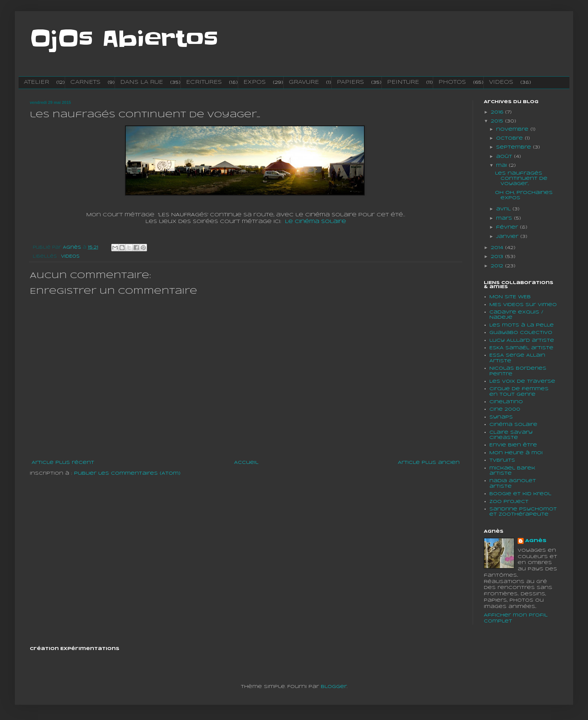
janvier (508, 237)
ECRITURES (204, 82)
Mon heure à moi (516, 453)
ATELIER (36, 82)
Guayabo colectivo (521, 333)
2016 (498, 112)
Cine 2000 (505, 409)
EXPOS (255, 82)
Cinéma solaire (513, 425)
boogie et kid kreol (520, 494)
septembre (514, 147)
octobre (510, 138)
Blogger (334, 687)
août (505, 157)
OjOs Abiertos (124, 39)
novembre (513, 129)
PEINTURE (403, 82)
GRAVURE (304, 82)
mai (502, 165)
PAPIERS (350, 82)
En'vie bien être (513, 445)
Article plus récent (63, 463)
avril (504, 209)
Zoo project (509, 502)
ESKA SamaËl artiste (521, 348)
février (508, 227)
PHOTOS (452, 82)
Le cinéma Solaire (316, 222)
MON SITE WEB (510, 297)
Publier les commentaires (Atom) (127, 473)
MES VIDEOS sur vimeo (523, 305)
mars (505, 218)
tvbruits (502, 460)
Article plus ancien (429, 463)
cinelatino (506, 402)
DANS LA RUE (142, 82)
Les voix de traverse (522, 381)
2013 (498, 257)
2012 (498, 266)
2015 (498, 121)
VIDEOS (501, 82)
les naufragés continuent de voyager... (521, 179)
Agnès (536, 541)
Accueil (246, 463)
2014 (498, 248)
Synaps (501, 417)
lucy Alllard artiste (522, 340)
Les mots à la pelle (522, 325)
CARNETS (85, 82)
